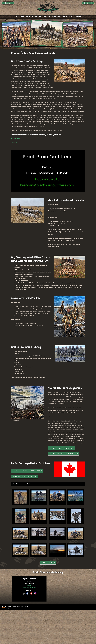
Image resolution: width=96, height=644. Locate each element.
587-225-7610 (16, 147)
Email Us (8, 3)
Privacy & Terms (32, 632)
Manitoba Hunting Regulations (24, 511)
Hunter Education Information (61, 482)
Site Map (24, 632)
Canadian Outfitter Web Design (20, 642)
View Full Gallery (48, 597)
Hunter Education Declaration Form (64, 487)
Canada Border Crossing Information (27, 505)
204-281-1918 (88, 3)
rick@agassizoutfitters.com (29, 621)
